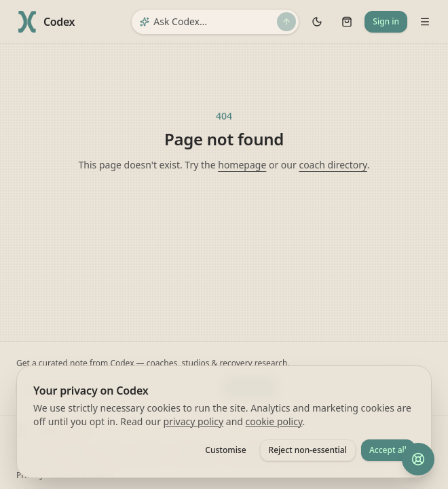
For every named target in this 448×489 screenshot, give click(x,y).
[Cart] (347, 22)
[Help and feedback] (418, 459)
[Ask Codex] (213, 22)
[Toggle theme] (317, 22)
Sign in (386, 21)
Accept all (388, 450)
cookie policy (274, 421)
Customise (225, 450)
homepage (242, 165)
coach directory (333, 165)
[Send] (286, 22)
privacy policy (194, 421)
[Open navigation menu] (425, 22)
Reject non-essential (308, 450)
